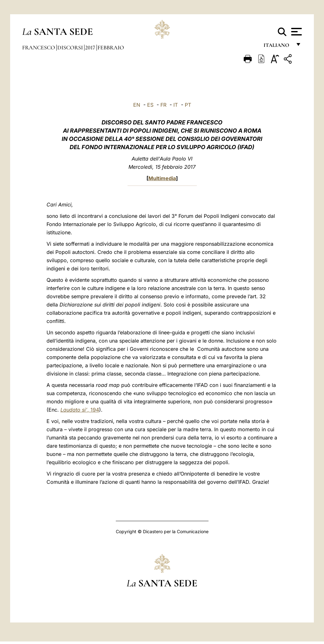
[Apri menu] (296, 32)
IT (176, 105)
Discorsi (71, 47)
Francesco (39, 47)
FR (163, 105)
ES (150, 105)
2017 (91, 47)
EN (137, 105)
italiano (278, 47)
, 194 (80, 410)
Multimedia (162, 178)
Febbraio (111, 47)
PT (188, 105)
